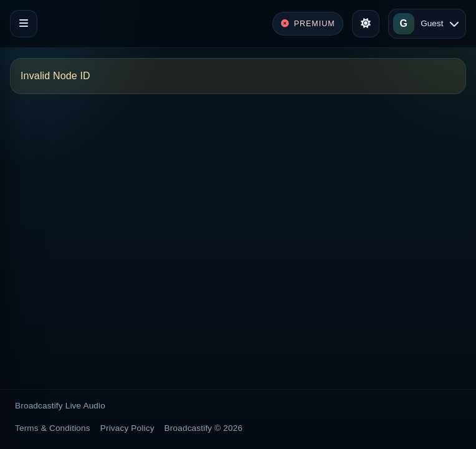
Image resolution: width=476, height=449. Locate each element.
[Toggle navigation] (24, 24)
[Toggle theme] (366, 24)
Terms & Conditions (53, 428)
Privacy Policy (127, 428)
